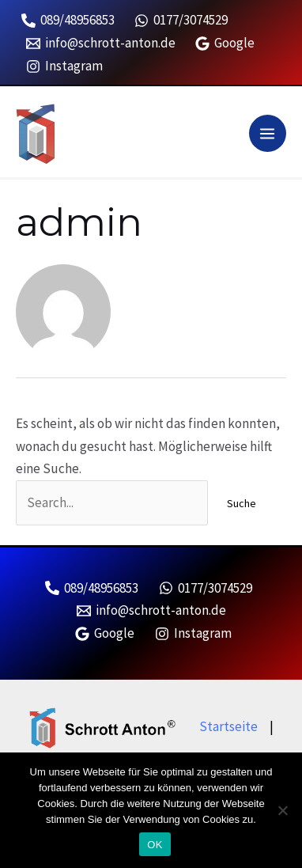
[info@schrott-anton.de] (101, 44)
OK (155, 845)
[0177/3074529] (182, 21)
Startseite (228, 726)
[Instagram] (64, 66)
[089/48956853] (68, 21)
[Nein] (282, 810)
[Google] (226, 44)
